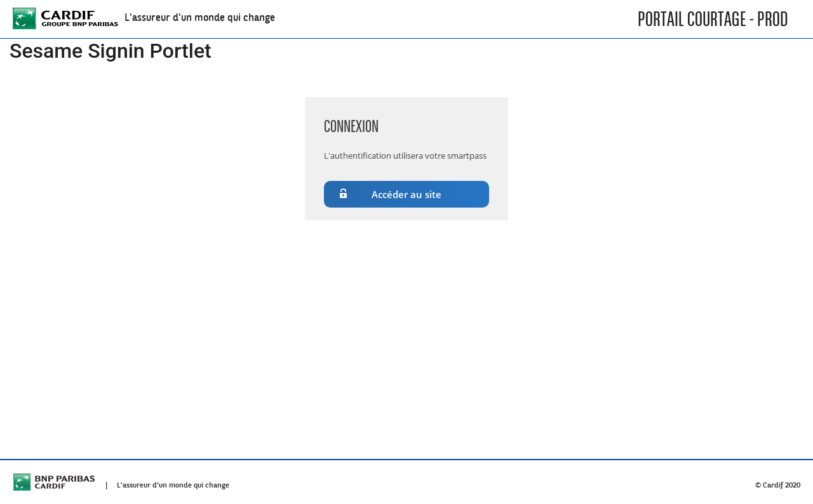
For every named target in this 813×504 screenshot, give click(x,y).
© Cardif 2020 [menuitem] (778, 482)
